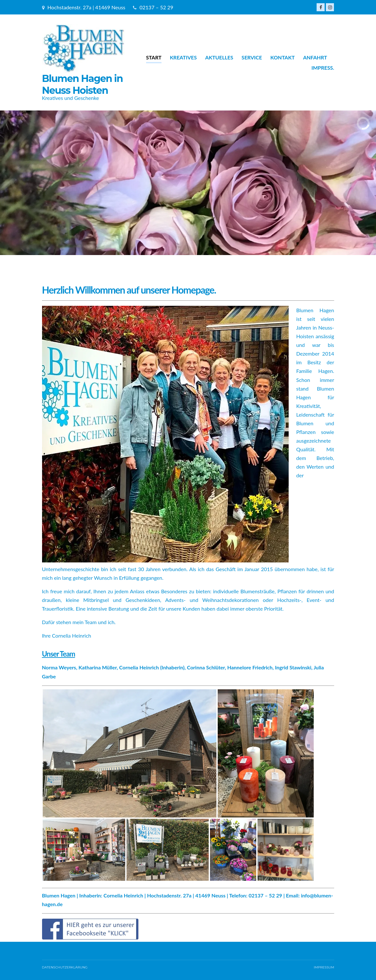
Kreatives (183, 57)
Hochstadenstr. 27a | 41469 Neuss (87, 7)
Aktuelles (219, 57)
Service (252, 57)
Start (154, 57)
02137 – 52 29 (157, 7)
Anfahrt (315, 57)
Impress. (323, 68)
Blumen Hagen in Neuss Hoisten (83, 84)
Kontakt (283, 57)
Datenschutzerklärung (65, 967)
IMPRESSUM (324, 967)
